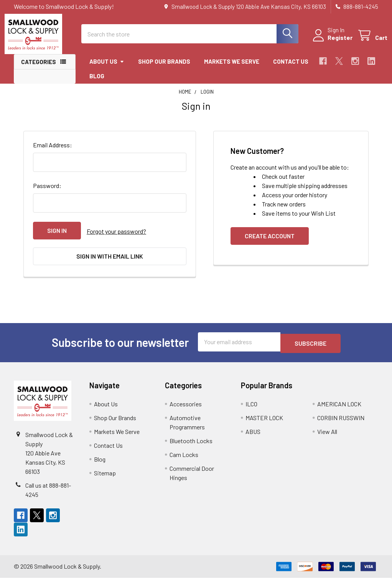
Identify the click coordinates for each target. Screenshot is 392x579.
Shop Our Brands (164, 68)
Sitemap (105, 474)
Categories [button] (39, 69)
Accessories (186, 405)
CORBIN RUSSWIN (341, 419)
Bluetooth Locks (191, 442)
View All (327, 433)
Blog (97, 83)
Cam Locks (184, 456)
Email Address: (53, 152)
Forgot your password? (116, 237)
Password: (47, 192)
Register (331, 42)
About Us (107, 68)
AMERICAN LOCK (339, 405)
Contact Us (291, 68)
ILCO (251, 405)
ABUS (253, 433)
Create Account (270, 243)
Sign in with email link (110, 261)
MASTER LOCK (264, 419)
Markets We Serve (232, 68)
